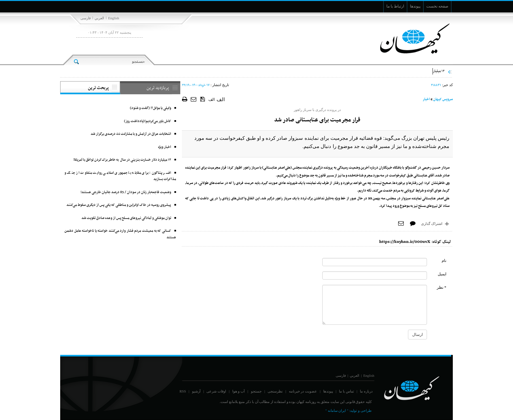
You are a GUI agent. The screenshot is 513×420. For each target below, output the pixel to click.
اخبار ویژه (165, 147)
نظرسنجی (275, 391)
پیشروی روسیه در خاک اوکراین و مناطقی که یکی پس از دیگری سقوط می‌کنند (119, 205)
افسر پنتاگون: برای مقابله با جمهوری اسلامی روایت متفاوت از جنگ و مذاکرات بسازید (120, 176)
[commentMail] (375, 275)
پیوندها (328, 391)
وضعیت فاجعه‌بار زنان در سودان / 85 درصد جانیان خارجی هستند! (126, 192)
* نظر (442, 287)
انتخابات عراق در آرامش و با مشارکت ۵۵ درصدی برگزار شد (131, 134)
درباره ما (366, 391)
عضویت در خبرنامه (303, 391)
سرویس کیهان (443, 99)
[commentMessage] (375, 305)
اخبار (426, 99)
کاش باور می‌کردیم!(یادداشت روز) (148, 121)
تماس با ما (346, 391)
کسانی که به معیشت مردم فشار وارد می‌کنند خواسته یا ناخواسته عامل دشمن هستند (120, 234)
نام (444, 261)
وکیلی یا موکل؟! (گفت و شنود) (150, 108)
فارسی (86, 18)
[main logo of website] (409, 39)
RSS (183, 391)
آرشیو (196, 391)
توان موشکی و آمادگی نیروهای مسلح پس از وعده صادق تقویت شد (126, 218)
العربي (99, 18)
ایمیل (442, 274)
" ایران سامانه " (337, 411)
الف (212, 100)
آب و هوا (239, 391)
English (114, 18)
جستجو (256, 391)
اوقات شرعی (216, 391)
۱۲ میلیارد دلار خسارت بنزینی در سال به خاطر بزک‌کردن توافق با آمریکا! (122, 160)
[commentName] (375, 262)
